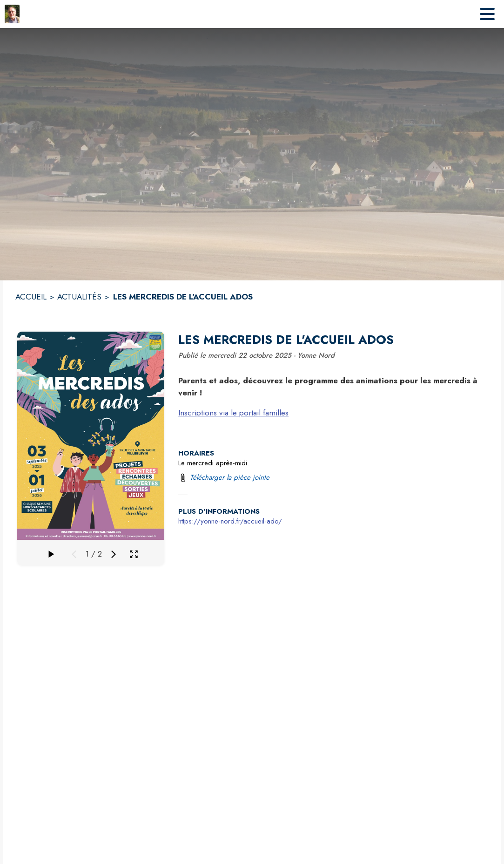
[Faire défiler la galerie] (51, 554)
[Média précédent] (74, 554)
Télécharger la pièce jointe (230, 477)
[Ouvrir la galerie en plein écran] (134, 554)
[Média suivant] (114, 554)
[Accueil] (12, 14)
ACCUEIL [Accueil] (31, 297)
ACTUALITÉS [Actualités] (79, 297)
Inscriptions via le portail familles (233, 413)
